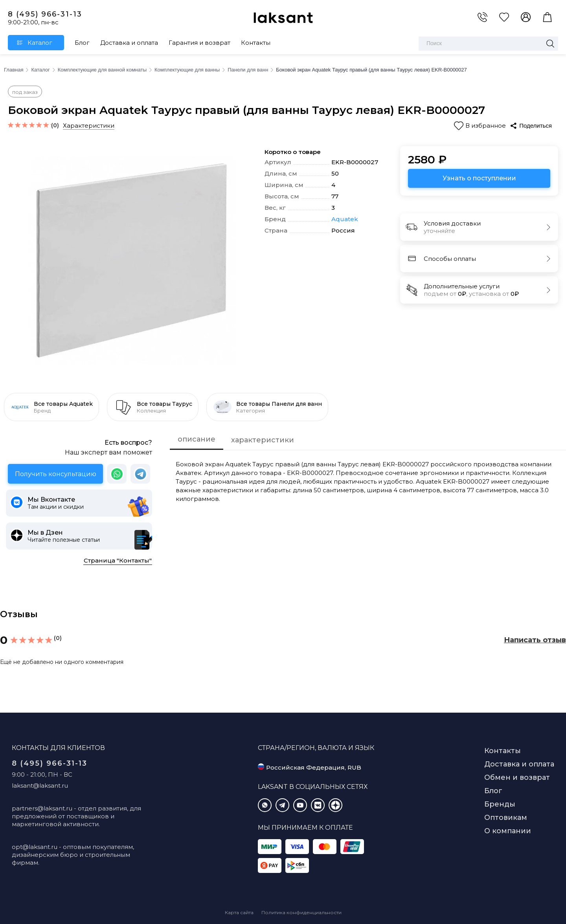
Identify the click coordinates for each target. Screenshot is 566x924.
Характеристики (89, 126)
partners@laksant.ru (42, 808)
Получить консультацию (56, 474)
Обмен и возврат (517, 777)
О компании (508, 831)
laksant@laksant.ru (40, 786)
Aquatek (345, 219)
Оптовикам (506, 818)
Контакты (256, 43)
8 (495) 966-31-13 (45, 14)
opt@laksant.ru (35, 847)
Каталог (40, 43)
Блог (82, 43)
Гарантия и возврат (199, 43)
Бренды (500, 804)
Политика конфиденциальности (301, 912)
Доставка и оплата (129, 43)
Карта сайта (239, 912)
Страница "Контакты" (118, 560)
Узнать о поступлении (479, 178)
